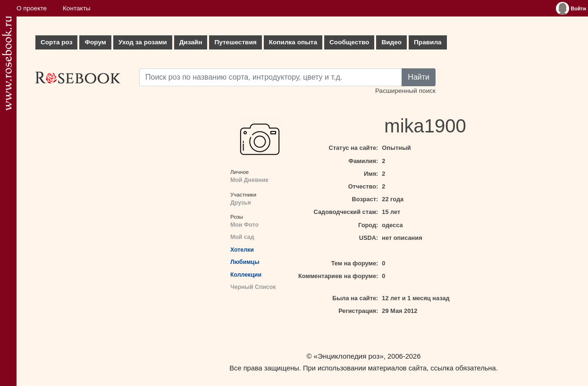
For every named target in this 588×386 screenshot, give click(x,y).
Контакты (77, 8)
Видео (391, 42)
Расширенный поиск (405, 91)
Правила (428, 42)
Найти (419, 77)
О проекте (32, 8)
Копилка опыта (293, 42)
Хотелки (242, 250)
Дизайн (191, 42)
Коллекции (246, 275)
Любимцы (245, 262)
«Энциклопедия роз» (349, 356)
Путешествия (235, 42)
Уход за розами (143, 42)
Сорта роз (56, 42)
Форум (95, 42)
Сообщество (349, 42)
